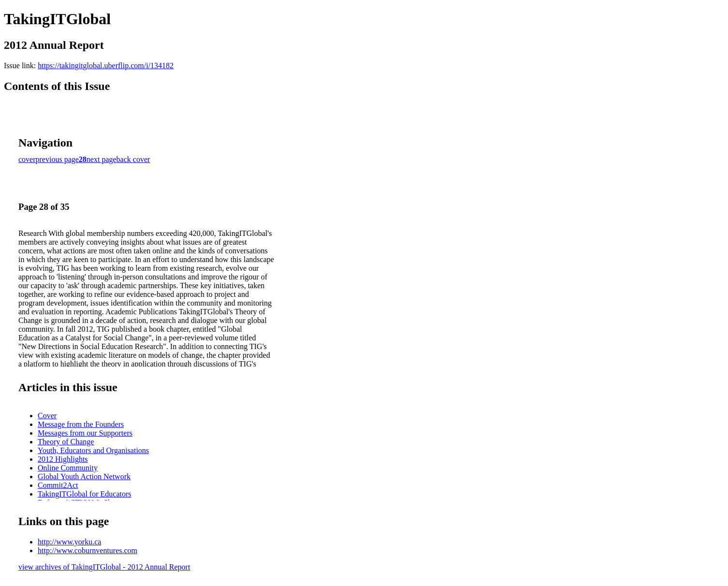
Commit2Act (58, 485)
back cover (133, 159)
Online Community (68, 468)
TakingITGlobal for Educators (84, 494)
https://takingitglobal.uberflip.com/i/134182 (106, 66)
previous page (57, 159)
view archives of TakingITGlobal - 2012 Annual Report (104, 567)
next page (102, 159)
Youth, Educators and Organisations (93, 450)
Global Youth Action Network (84, 476)
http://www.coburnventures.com (87, 550)
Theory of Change (66, 442)
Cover (47, 416)
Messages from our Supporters (85, 433)
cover (27, 159)
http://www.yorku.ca (69, 542)
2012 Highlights (63, 459)
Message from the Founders (81, 424)
